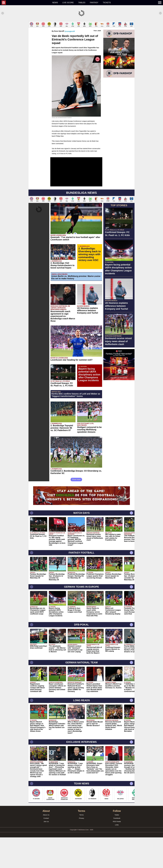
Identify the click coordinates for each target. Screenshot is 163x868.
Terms (82, 845)
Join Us (46, 852)
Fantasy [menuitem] (94, 3)
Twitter (117, 845)
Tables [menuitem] (82, 3)
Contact (46, 849)
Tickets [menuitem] (107, 3)
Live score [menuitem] (68, 3)
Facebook (117, 849)
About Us (46, 845)
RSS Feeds (117, 852)
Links (117, 855)
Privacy (81, 849)
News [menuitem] (55, 3)
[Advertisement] (81, 36)
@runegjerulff (70, 62)
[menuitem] (26, 3)
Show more (76, 510)
